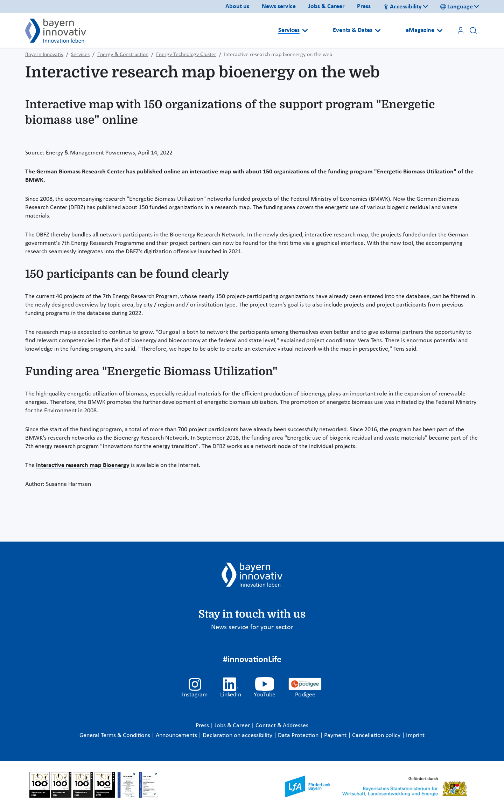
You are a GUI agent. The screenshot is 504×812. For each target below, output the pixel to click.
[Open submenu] (305, 30)
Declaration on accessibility (238, 735)
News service (279, 6)
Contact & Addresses (282, 726)
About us (237, 6)
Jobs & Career (326, 6)
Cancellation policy (377, 735)
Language (457, 7)
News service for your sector (252, 627)
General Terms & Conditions (115, 735)
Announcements (177, 735)
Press (364, 6)
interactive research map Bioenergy (83, 465)
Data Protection (299, 735)
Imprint (415, 735)
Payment (336, 735)
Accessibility (402, 7)
